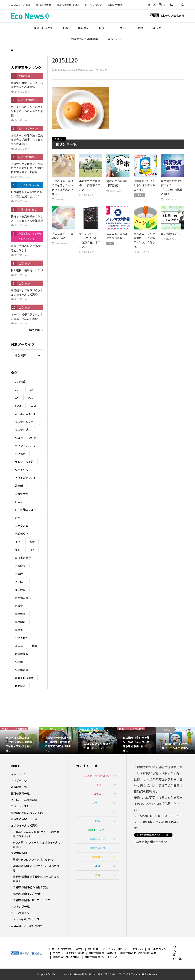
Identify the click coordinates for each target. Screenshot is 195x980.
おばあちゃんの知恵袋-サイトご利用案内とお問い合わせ (36, 834)
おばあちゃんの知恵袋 (85, 39)
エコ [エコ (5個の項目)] (33, 406)
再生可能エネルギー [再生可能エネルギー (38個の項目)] (26, 510)
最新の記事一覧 (20, 793)
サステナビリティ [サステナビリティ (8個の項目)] (25, 422)
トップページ (19, 781)
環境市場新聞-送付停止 (27, 894)
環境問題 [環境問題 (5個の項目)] (20, 622)
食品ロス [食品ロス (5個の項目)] (20, 686)
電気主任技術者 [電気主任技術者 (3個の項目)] (24, 678)
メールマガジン (93, 5)
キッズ (157, 28)
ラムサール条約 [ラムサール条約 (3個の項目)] (24, 462)
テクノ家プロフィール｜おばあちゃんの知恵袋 (37, 844)
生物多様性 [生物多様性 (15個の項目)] (22, 638)
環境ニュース (98, 839)
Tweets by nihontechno (151, 842)
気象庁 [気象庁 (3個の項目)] (19, 574)
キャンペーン (116, 39)
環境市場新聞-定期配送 (102, 953)
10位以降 (34, 330)
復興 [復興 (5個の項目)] (18, 550)
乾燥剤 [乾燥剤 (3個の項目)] (19, 486)
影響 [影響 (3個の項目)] (32, 542)
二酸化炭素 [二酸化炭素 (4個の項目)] (22, 494)
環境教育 (83, 28)
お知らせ (138, 949)
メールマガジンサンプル (27, 919)
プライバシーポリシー (116, 949)
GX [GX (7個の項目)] (17, 398)
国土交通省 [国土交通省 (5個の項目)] (22, 526)
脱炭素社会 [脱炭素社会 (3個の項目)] (22, 670)
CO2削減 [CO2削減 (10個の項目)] (20, 382)
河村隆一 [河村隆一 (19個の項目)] (20, 582)
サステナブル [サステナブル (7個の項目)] (23, 430)
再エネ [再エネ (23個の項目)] (19, 502)
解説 (140, 28)
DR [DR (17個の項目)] (31, 390)
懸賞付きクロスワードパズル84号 (33, 860)
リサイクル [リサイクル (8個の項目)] (22, 470)
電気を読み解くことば (24, 819)
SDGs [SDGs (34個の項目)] (18, 406)
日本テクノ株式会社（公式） (66, 949)
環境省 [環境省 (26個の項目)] (19, 630)
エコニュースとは (21, 5)
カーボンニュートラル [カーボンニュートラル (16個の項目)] (26, 414)
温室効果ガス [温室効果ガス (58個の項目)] (23, 598)
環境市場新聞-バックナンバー (102, 957)
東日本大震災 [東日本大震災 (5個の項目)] (23, 558)
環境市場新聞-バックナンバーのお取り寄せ (36, 868)
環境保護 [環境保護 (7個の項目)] (20, 614)
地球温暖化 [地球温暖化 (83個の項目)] (22, 534)
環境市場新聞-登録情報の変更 (31, 887)
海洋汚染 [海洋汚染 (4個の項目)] (20, 590)
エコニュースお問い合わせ (27, 926)
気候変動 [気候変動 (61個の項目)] (20, 566)
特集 (97, 821)
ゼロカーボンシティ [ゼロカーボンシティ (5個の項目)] (26, 438)
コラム (124, 28)
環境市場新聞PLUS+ (68, 5)
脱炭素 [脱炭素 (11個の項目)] (19, 662)
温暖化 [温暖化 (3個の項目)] (19, 606)
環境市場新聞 (44, 5)
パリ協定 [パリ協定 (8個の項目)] (20, 454)
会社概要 (93, 949)
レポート (104, 28)
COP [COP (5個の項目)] (18, 390)
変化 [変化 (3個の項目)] (18, 542)
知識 (65, 28)
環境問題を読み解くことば (27, 813)
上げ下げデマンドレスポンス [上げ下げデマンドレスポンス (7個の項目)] (26, 478)
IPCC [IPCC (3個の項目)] (30, 398)
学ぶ (97, 812)
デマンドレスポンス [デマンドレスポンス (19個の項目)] (26, 446)
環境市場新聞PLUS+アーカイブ (31, 900)
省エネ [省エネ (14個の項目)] (19, 646)
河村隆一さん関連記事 (24, 800)
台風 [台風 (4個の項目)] (18, 518)
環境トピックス (43, 28)
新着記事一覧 (19, 787)
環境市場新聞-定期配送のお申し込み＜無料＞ (36, 879)
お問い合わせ (115, 5)
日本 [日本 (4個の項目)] (32, 550)
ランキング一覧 (20, 906)
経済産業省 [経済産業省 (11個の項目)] (22, 654)
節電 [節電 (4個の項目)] (35, 646)
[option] (20, 741)
